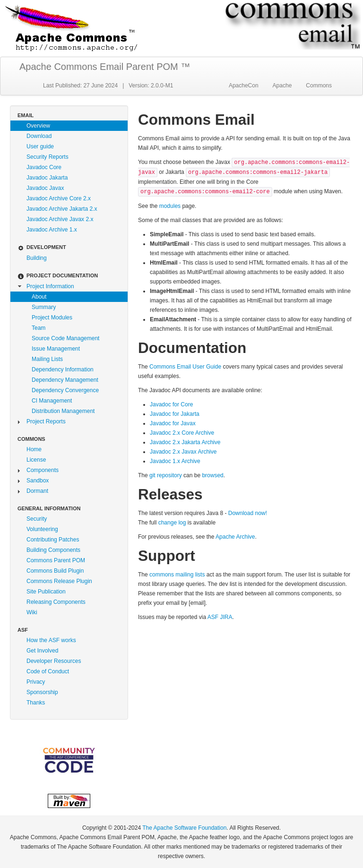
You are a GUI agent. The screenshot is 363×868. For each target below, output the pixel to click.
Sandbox (38, 481)
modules (170, 206)
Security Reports (48, 157)
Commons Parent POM (56, 560)
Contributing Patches (53, 540)
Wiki (32, 612)
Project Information (50, 286)
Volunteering (42, 529)
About (39, 297)
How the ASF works (51, 640)
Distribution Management (63, 411)
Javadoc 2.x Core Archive (182, 433)
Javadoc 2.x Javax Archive (183, 452)
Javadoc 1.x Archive (175, 461)
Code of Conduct (48, 671)
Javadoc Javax (45, 188)
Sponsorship (42, 692)
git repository (166, 475)
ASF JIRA (220, 617)
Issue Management (56, 349)
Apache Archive (235, 537)
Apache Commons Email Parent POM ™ (105, 67)
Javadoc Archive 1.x (52, 230)
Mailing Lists (47, 359)
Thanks (36, 703)
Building (37, 258)
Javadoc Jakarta (47, 178)
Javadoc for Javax (173, 423)
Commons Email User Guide (185, 367)
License (36, 460)
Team (39, 328)
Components (43, 470)
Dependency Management (65, 380)
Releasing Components (56, 602)
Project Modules (52, 318)
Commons (319, 86)
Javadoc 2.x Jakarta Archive (185, 442)
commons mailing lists (177, 575)
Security (37, 519)
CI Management (52, 401)
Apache (282, 86)
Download (39, 136)
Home (34, 449)
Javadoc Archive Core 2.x (59, 198)
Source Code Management (65, 338)
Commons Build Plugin (55, 571)
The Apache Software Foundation (184, 828)
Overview (38, 126)
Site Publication (46, 592)
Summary (44, 307)
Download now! (248, 513)
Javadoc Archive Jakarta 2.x (62, 209)
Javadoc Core (44, 167)
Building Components (53, 550)
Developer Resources (54, 661)
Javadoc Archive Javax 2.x (60, 219)
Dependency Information (63, 370)
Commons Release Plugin (59, 581)
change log (172, 523)
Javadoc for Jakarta (175, 414)
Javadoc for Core (171, 404)
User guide (40, 146)
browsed (212, 475)
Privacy (36, 682)
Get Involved (42, 651)
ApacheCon (244, 86)
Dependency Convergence (65, 390)
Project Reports (46, 421)
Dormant (37, 491)
